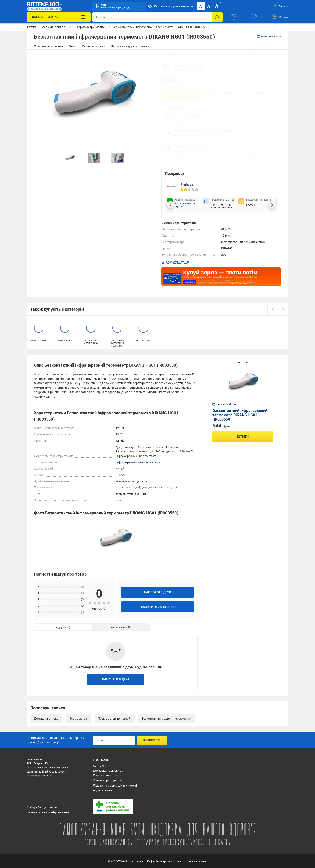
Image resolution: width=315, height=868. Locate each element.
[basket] (280, 17)
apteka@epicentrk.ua (39, 776)
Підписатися (152, 740)
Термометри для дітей (114, 719)
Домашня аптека (46, 719)
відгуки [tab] (61, 627)
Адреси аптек (103, 790)
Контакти (100, 766)
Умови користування (108, 780)
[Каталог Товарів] (59, 17)
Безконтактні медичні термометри (167, 719)
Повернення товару (107, 775)
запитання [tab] (118, 627)
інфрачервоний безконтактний (138, 462)
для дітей (170, 487)
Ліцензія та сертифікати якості (115, 786)
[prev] (273, 309)
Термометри (78, 719)
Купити (182, 93)
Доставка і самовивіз (108, 771)
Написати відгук (157, 592)
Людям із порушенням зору (170, 6)
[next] (283, 309)
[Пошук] (217, 17)
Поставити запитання (158, 607)
